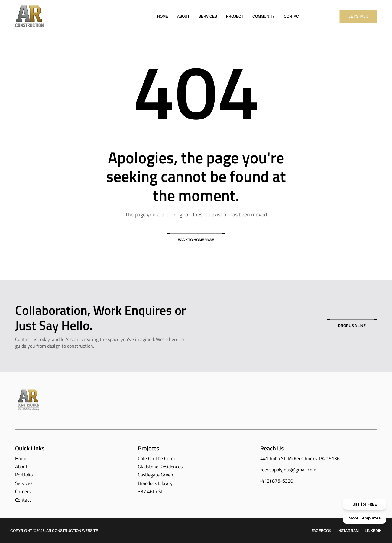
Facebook (321, 531)
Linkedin (373, 531)
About (21, 467)
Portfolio (24, 475)
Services (24, 483)
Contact (23, 500)
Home (21, 458)
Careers (23, 491)
